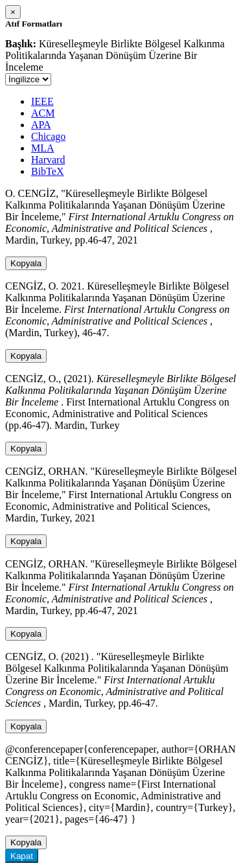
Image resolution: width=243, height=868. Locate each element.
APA (41, 125)
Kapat (22, 856)
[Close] (13, 12)
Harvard (48, 160)
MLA (43, 148)
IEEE (42, 101)
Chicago (48, 136)
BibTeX (47, 171)
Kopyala (26, 263)
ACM (43, 113)
